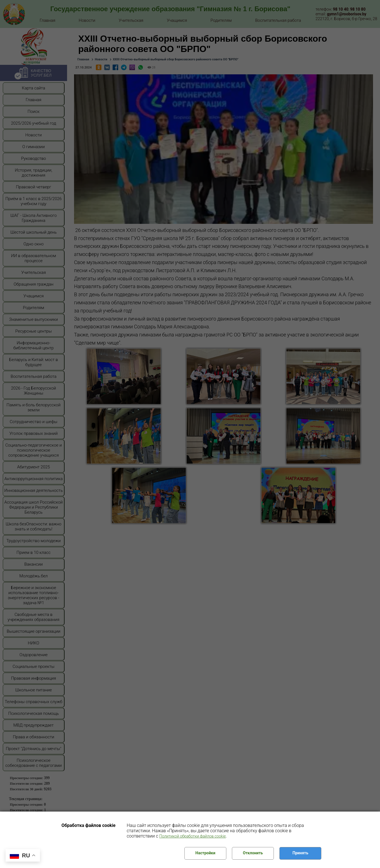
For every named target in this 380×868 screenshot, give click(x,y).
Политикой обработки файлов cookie (193, 836)
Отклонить (253, 853)
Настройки (205, 853)
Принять (300, 853)
